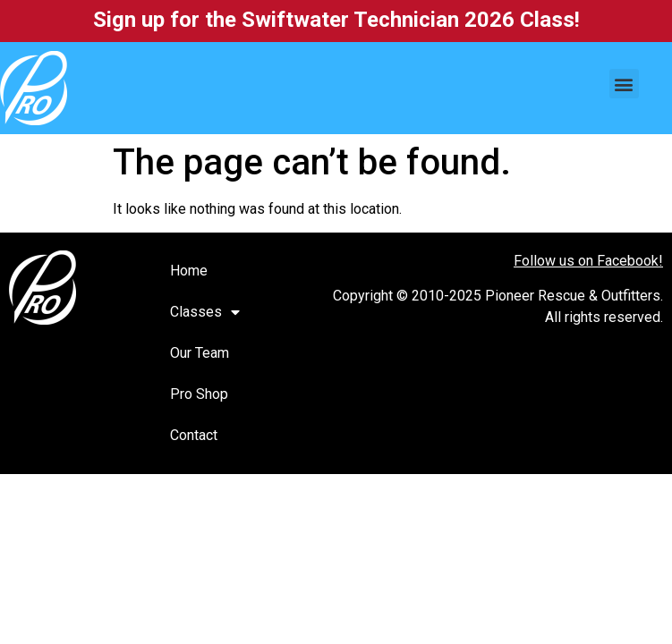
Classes (205, 312)
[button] (624, 84)
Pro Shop (199, 394)
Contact (194, 435)
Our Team (200, 353)
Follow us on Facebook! (588, 261)
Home (189, 271)
